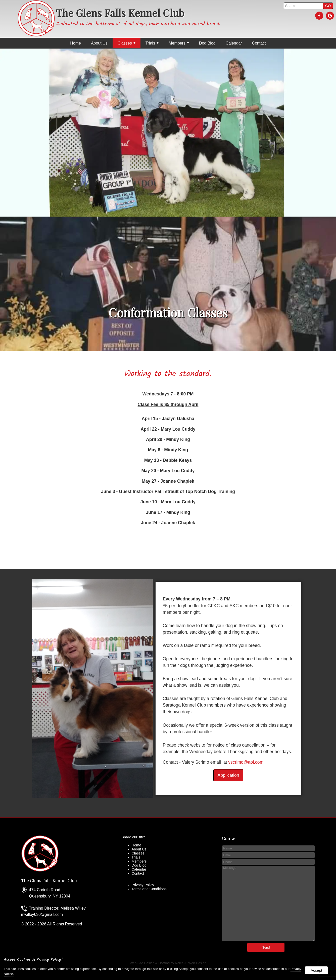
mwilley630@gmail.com (42, 914)
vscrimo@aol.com (246, 762)
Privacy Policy (143, 885)
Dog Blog (207, 43)
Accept (316, 970)
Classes (127, 43)
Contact (259, 43)
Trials (152, 43)
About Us (99, 43)
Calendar (234, 43)
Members (179, 43)
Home (76, 43)
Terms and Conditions (149, 889)
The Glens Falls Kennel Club (49, 880)
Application (228, 775)
